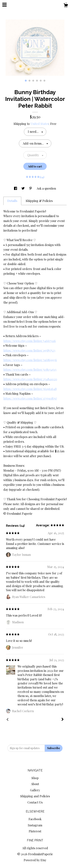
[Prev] (7, 720)
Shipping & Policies (39, 201)
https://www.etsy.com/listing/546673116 (30, 341)
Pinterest (35, 831)
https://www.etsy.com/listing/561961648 (30, 389)
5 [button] (41, 81)
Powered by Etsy (35, 860)
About (35, 784)
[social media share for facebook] (16, 188)
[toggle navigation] (4, 5)
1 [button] (26, 81)
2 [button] (29, 81)
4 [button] (37, 81)
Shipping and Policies (35, 796)
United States (40, 124)
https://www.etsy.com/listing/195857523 (29, 350)
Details (12, 201)
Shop (35, 778)
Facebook (35, 819)
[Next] (63, 720)
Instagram (35, 825)
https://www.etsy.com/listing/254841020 (30, 379)
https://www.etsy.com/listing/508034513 (30, 369)
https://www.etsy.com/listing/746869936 (30, 360)
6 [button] (44, 81)
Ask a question (46, 188)
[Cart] (66, 6)
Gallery (35, 790)
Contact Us (35, 802)
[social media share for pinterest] (31, 188)
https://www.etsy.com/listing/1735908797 (30, 398)
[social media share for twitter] (23, 188)
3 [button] (33, 81)
